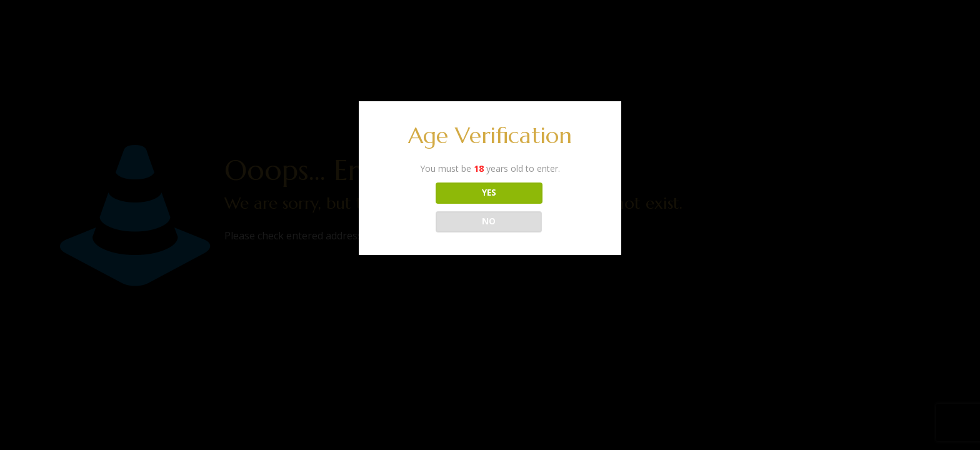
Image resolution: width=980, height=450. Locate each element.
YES (489, 192)
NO (489, 221)
